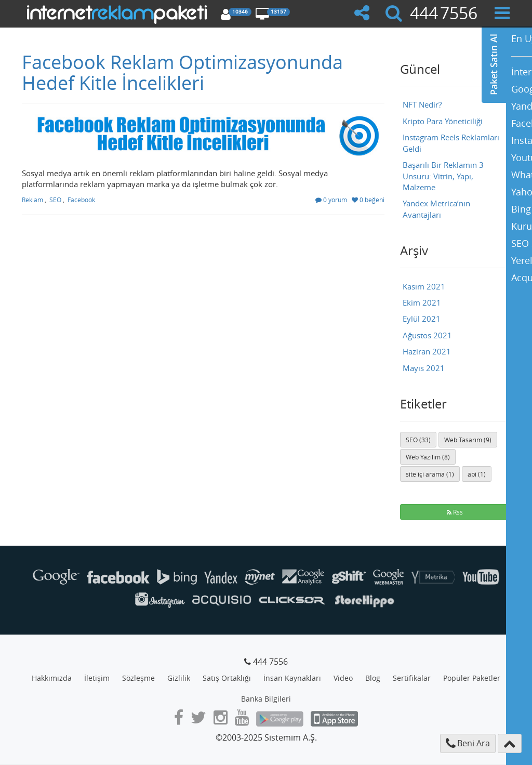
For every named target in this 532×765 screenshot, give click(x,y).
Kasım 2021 (424, 286)
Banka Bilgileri (266, 699)
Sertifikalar (412, 678)
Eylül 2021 (422, 319)
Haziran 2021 (427, 351)
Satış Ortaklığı (227, 678)
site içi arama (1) (430, 474)
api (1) (477, 474)
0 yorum (331, 200)
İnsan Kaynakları (292, 678)
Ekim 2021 (422, 302)
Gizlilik (179, 678)
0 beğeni (368, 200)
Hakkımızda (52, 678)
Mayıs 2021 (424, 368)
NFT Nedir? (422, 104)
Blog (373, 678)
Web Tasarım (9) (468, 440)
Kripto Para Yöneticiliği (443, 121)
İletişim (97, 678)
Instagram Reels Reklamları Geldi (451, 143)
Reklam (32, 200)
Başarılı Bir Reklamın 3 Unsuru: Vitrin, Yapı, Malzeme (443, 176)
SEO (55, 200)
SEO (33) (418, 440)
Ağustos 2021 (427, 335)
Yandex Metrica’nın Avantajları (436, 209)
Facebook (81, 200)
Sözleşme (138, 678)
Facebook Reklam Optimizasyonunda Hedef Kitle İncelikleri (182, 72)
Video (343, 678)
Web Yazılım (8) (428, 457)
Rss (455, 512)
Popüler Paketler (472, 678)
